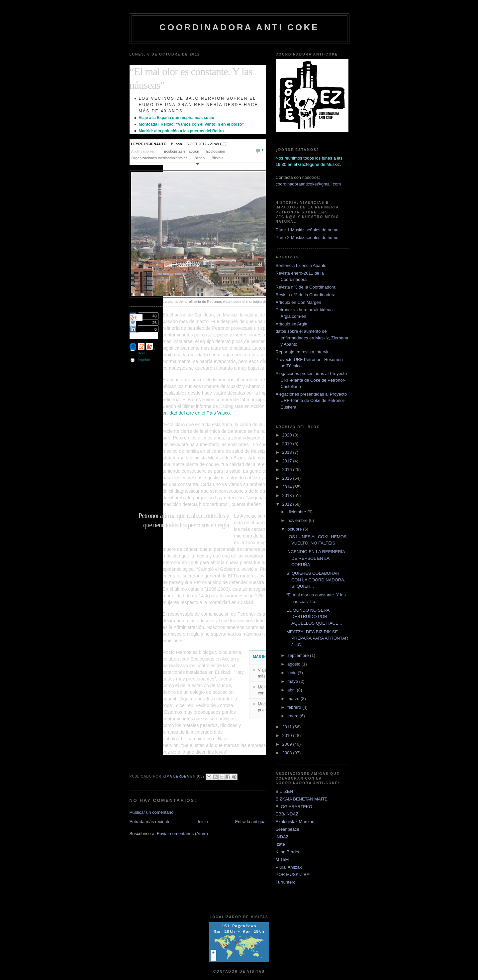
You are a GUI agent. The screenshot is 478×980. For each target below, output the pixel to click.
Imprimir (144, 360)
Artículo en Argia (291, 324)
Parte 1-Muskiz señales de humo (307, 230)
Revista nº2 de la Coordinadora (306, 295)
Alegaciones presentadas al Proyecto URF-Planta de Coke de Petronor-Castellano (311, 380)
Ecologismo (216, 151)
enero (293, 716)
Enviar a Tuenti (133, 346)
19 (263, 150)
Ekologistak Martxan (295, 822)
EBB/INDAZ (287, 814)
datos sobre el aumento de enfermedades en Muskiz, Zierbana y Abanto (312, 338)
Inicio (203, 822)
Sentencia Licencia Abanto (301, 265)
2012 (288, 504)
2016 (288, 470)
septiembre (299, 655)
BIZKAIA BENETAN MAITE (302, 799)
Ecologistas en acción (181, 151)
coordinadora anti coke (239, 27)
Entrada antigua (250, 822)
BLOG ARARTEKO (294, 807)
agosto (294, 664)
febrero (295, 707)
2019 (288, 444)
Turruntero (286, 882)
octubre (295, 529)
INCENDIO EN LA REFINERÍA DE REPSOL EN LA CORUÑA (316, 558)
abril (292, 690)
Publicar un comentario (152, 812)
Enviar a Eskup (149, 346)
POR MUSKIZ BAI (293, 874)
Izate (280, 844)
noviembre (298, 520)
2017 (288, 461)
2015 (288, 478)
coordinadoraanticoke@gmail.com (308, 184)
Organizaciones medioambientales (160, 158)
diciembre (297, 512)
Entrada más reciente (150, 822)
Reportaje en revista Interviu (303, 352)
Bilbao (199, 158)
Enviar (147, 351)
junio (292, 673)
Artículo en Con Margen (298, 302)
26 (154, 322)
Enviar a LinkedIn (133, 329)
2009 (288, 744)
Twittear (133, 322)
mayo (293, 681)
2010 (288, 735)
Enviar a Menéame (141, 346)
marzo (294, 699)
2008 (288, 753)
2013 (288, 495)
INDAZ (282, 837)
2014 (288, 487)
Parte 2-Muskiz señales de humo (307, 238)
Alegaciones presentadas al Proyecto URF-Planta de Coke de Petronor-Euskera (311, 401)
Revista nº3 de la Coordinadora (306, 287)
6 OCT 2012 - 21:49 (207, 144)
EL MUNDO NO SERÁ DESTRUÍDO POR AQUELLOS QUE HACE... (314, 617)
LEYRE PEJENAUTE (149, 144)
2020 (288, 435)
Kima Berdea (288, 852)
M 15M (282, 859)
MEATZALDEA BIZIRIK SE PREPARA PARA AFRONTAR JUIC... (317, 638)
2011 (288, 727)
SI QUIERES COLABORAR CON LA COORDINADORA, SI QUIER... (316, 580)
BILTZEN (285, 791)
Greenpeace (288, 829)
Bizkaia (217, 158)
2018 (288, 452)
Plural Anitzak (289, 867)
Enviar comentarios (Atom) (182, 834)
